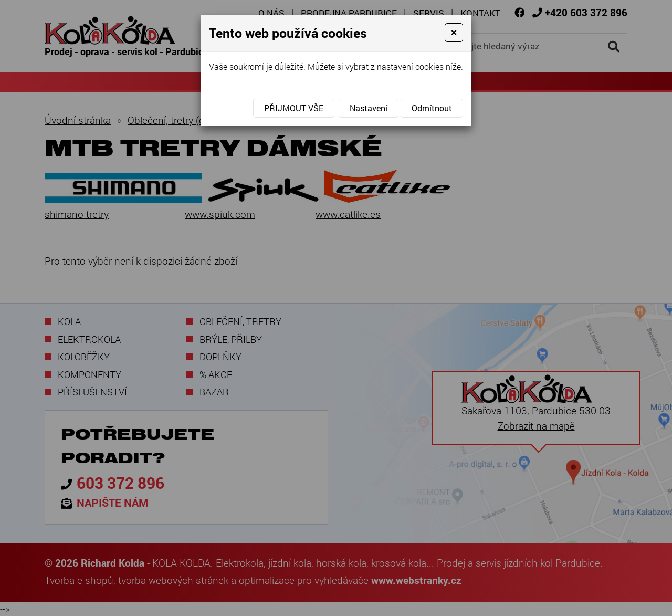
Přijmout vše (294, 108)
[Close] (454, 33)
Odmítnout (432, 108)
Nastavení (369, 108)
